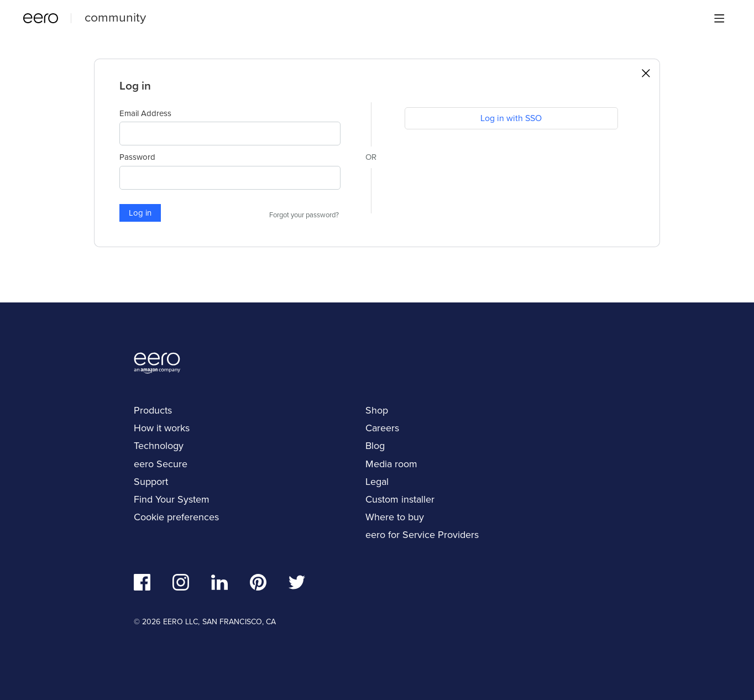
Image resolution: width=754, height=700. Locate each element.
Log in (140, 213)
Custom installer (400, 499)
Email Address (145, 113)
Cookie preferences (176, 517)
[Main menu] (719, 18)
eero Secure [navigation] (161, 464)
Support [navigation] (151, 482)
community (115, 17)
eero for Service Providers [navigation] (422, 535)
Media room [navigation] (391, 464)
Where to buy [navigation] (395, 517)
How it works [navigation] (162, 428)
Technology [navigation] (159, 446)
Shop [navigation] (377, 410)
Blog (375, 446)
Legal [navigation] (377, 482)
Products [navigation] (153, 410)
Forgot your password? (304, 215)
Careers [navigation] (382, 428)
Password (137, 157)
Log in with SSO (511, 118)
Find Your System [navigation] (172, 499)
